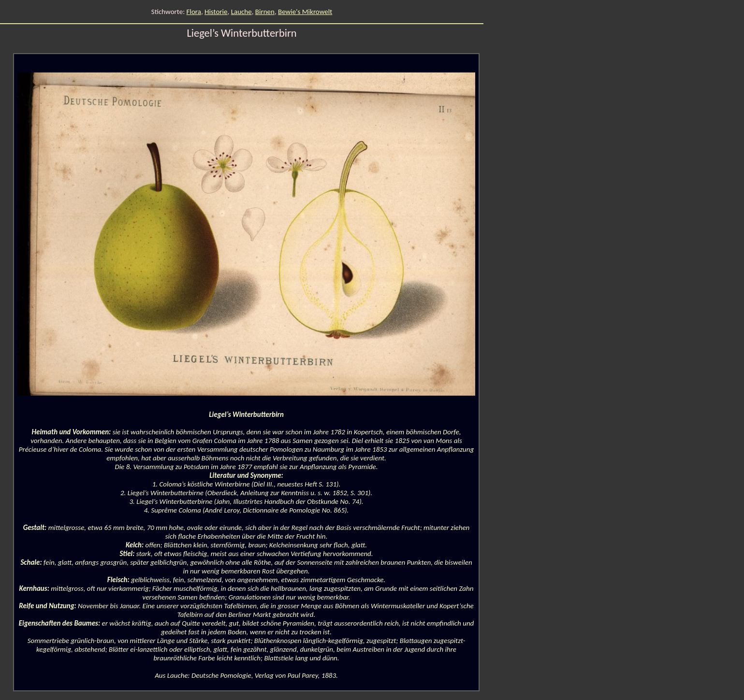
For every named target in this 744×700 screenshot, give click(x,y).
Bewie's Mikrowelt (305, 12)
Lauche (241, 12)
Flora (194, 12)
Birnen (265, 12)
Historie (216, 12)
